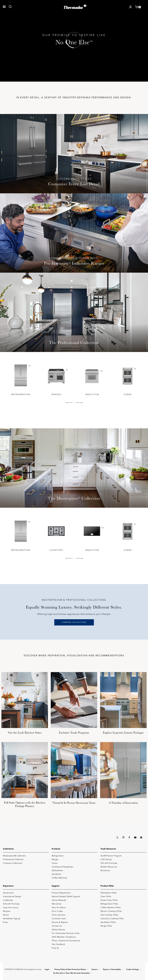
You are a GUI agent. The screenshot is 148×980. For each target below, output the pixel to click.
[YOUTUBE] (135, 837)
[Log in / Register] (130, 7)
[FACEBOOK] (129, 837)
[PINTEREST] (141, 837)
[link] (10, 7)
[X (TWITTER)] (117, 837)
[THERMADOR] (75, 6)
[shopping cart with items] (138, 7)
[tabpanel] (21, 380)
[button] (4, 7)
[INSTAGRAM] (123, 837)
